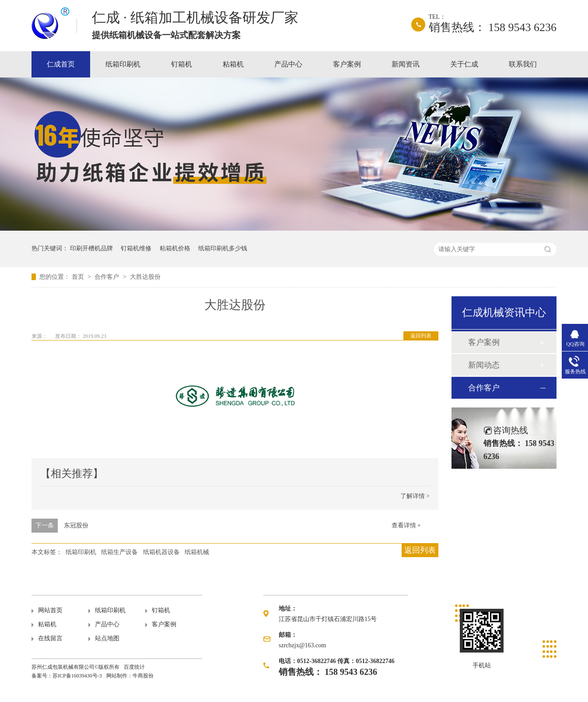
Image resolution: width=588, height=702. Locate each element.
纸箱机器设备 (161, 552)
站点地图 (107, 638)
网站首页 (50, 610)
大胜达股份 (145, 277)
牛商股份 (143, 676)
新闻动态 (484, 365)
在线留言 (50, 638)
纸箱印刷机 (123, 64)
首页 (79, 277)
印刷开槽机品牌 (91, 248)
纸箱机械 (197, 552)
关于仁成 (464, 64)
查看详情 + (406, 525)
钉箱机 (182, 64)
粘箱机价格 (175, 248)
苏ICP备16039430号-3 (77, 676)
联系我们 (523, 64)
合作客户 (108, 277)
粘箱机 (233, 64)
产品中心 (288, 64)
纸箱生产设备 (119, 552)
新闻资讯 (406, 64)
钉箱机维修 (136, 248)
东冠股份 (76, 525)
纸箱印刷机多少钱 (223, 248)
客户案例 (347, 64)
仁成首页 (61, 64)
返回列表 (421, 336)
